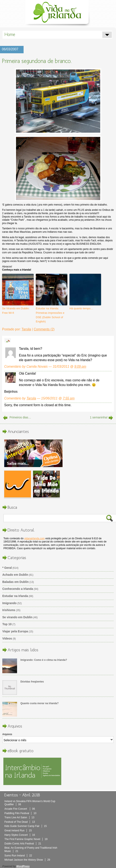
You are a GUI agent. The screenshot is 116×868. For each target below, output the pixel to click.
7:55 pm (69, 398)
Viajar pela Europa (15, 631)
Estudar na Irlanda (15, 596)
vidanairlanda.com (34, 538)
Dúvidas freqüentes (32, 682)
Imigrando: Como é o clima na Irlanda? (44, 660)
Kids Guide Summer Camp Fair (26, 826)
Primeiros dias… (20, 417)
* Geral (7, 568)
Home (10, 35)
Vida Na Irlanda (58, 13)
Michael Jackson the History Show (27, 860)
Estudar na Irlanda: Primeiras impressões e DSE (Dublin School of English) (50, 315)
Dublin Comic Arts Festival (23, 844)
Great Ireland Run (18, 831)
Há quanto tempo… (81, 308)
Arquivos (7, 734)
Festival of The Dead (20, 822)
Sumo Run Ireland (18, 856)
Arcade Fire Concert (20, 809)
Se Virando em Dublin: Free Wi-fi (16, 311)
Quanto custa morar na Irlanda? (39, 703)
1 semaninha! (99, 417)
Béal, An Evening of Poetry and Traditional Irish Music (31, 849)
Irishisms (9, 610)
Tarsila (26, 329)
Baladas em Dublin (15, 582)
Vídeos (7, 638)
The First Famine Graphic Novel (26, 839)
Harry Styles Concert (20, 835)
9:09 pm (80, 367)
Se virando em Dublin (17, 617)
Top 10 (7, 624)
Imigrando (9, 603)
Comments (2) (44, 329)
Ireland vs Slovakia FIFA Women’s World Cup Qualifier (30, 803)
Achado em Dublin (15, 575)
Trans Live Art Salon (19, 817)
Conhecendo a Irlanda (18, 589)
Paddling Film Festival (20, 813)
